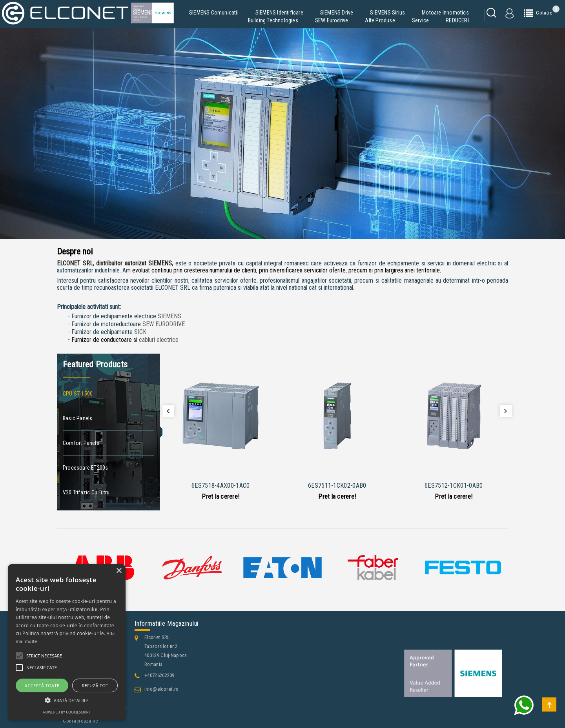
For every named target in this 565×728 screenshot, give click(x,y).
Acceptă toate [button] (42, 685)
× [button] (119, 571)
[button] (67, 700)
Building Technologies (273, 20)
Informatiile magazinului (167, 624)
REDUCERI (457, 20)
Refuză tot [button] (95, 685)
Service (420, 20)
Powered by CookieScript (67, 712)
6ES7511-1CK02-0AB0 (337, 486)
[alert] (67, 642)
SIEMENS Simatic (153, 13)
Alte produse (380, 20)
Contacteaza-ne (80, 721)
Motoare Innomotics (445, 13)
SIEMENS (169, 316)
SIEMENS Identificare (279, 13)
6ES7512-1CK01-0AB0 (454, 486)
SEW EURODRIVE (164, 324)
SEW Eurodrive (332, 20)
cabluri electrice (159, 340)
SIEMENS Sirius (387, 13)
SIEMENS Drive (337, 13)
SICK (140, 332)
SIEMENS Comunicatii (214, 13)
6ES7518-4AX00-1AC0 (221, 486)
